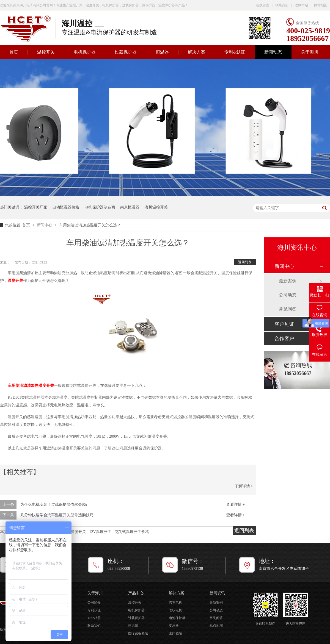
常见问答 (288, 309)
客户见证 (284, 324)
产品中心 (136, 593)
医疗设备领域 (138, 633)
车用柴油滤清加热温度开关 (31, 386)
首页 (27, 225)
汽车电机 (175, 603)
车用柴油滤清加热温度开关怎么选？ (90, 225)
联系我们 (282, 5)
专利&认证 (235, 52)
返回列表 (245, 262)
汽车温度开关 (75, 532)
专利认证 (94, 610)
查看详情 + (236, 505)
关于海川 (310, 52)
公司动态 (288, 295)
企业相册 (94, 618)
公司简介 (94, 603)
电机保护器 (85, 52)
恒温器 (162, 52)
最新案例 (288, 281)
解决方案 (197, 52)
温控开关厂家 (36, 207)
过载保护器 (126, 52)
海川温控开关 (156, 207)
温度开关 (15, 281)
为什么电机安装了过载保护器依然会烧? (54, 505)
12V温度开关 (100, 532)
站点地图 (216, 626)
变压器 (174, 626)
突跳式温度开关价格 (132, 532)
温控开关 (46, 52)
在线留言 (263, 5)
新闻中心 (45, 225)
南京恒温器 (130, 207)
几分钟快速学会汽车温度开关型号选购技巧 (57, 515)
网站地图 (321, 5)
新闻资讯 (217, 593)
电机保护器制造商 (100, 207)
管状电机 (175, 610)
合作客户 (284, 338)
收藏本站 (301, 5)
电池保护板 (177, 618)
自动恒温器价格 (66, 207)
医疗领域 (175, 633)
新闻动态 (273, 52)
